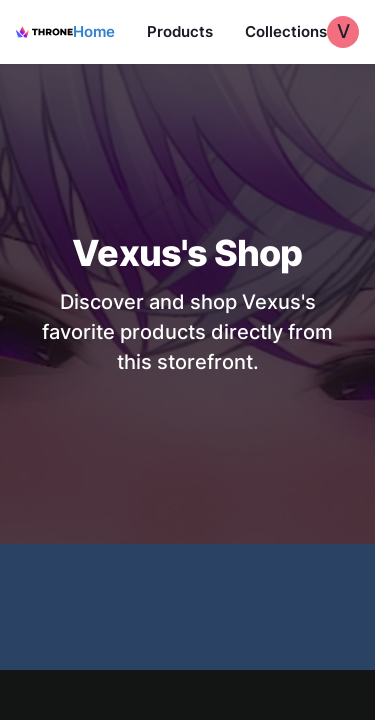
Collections (286, 31)
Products (180, 31)
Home (94, 31)
